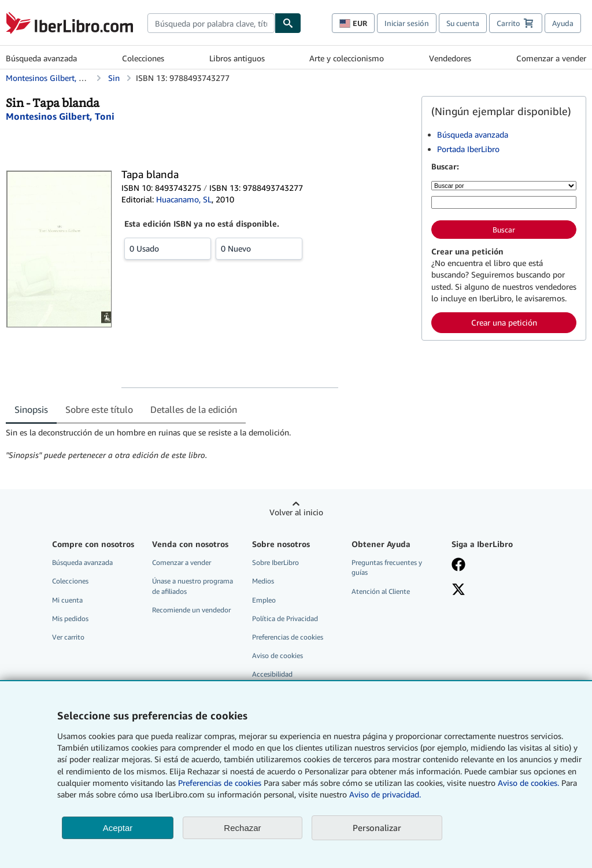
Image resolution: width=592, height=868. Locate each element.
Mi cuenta (67, 600)
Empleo (264, 600)
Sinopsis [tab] (31, 409)
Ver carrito (68, 637)
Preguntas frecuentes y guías (387, 567)
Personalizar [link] (377, 828)
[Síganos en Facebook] (495, 566)
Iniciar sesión (407, 23)
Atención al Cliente (381, 591)
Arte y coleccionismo (347, 58)
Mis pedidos (70, 618)
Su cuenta (463, 23)
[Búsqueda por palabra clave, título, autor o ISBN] (504, 202)
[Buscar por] (504, 186)
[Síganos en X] (495, 590)
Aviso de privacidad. (385, 794)
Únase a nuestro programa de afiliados (193, 586)
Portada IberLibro (468, 149)
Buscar (504, 230)
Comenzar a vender (551, 58)
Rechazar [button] (242, 828)
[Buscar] (288, 23)
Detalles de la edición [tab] (194, 409)
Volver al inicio (296, 512)
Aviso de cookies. (528, 783)
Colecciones (143, 58)
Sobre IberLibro (275, 562)
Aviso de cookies (277, 655)
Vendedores (450, 58)
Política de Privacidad (285, 618)
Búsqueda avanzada (41, 58)
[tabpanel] (209, 444)
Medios (263, 581)
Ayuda (563, 23)
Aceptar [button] (118, 828)
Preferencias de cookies (220, 783)
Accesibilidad (272, 674)
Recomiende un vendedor (191, 610)
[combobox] (211, 23)
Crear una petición (504, 322)
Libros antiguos (237, 58)
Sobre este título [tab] (99, 409)
